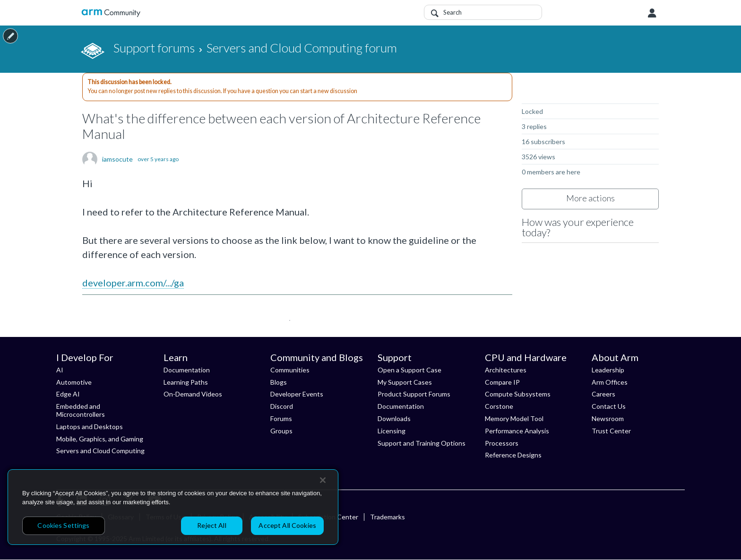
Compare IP (502, 382)
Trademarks (388, 517)
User (652, 13)
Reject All (211, 525)
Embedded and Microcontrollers (81, 410)
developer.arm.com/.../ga (133, 283)
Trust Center (611, 431)
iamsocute (117, 159)
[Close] (323, 480)
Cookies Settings (63, 525)
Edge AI (68, 394)
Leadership (608, 370)
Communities (290, 370)
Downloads (394, 418)
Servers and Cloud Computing (100, 451)
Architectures (506, 370)
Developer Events (297, 394)
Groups (281, 431)
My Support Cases (405, 382)
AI (60, 370)
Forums (281, 418)
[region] (173, 507)
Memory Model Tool (514, 418)
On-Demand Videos (193, 394)
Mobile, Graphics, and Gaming (100, 439)
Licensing (392, 431)
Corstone (499, 406)
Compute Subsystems (518, 394)
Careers (603, 394)
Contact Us (609, 406)
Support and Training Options (422, 443)
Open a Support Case (409, 370)
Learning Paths (186, 382)
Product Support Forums (414, 394)
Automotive (74, 382)
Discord (282, 406)
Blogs (279, 382)
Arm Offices (610, 382)
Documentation (187, 370)
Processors (502, 443)
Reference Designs (513, 455)
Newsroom (608, 418)
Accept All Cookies (287, 525)
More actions (590, 198)
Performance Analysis (517, 431)
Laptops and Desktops (90, 426)
